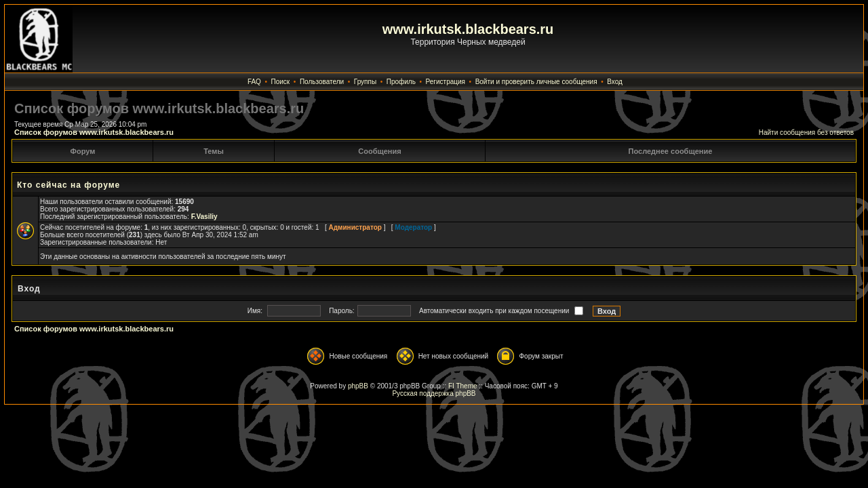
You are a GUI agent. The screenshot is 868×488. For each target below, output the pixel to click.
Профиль (401, 82)
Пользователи (322, 82)
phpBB (358, 386)
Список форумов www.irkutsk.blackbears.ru (94, 132)
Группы (365, 82)
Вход (615, 82)
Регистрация (446, 82)
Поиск (281, 82)
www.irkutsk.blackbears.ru (468, 29)
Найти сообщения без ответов (806, 133)
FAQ (254, 82)
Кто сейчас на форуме (68, 185)
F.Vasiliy (204, 217)
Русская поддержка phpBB (434, 393)
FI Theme (463, 386)
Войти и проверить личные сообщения (536, 82)
